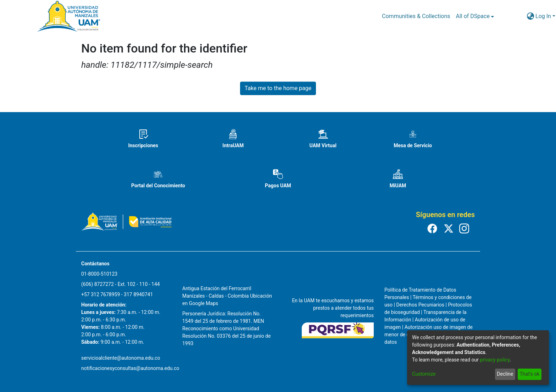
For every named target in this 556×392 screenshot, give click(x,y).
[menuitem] (475, 16)
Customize (424, 374)
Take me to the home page (278, 88)
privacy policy (495, 360)
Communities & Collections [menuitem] (416, 16)
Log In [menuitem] (543, 16)
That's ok (529, 374)
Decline (505, 374)
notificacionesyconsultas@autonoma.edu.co (130, 368)
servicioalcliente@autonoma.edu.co (121, 358)
